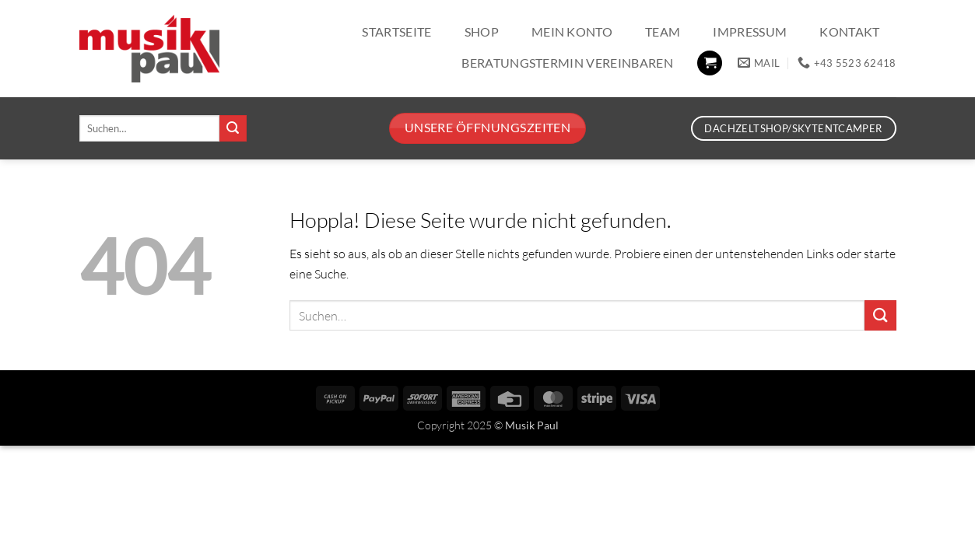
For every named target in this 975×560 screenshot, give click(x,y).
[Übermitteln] (233, 128)
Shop (482, 31)
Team (663, 31)
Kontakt (849, 31)
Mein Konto (572, 31)
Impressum (750, 31)
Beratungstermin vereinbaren (567, 63)
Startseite (396, 31)
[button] (710, 63)
